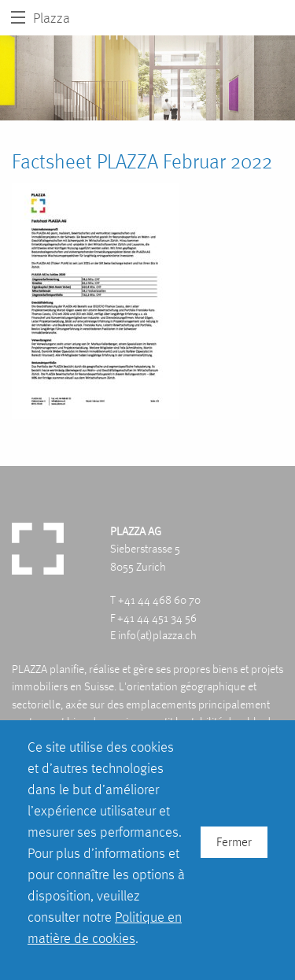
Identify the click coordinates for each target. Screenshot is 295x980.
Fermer (234, 842)
